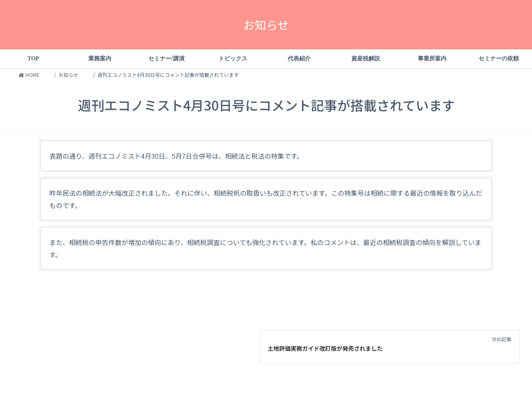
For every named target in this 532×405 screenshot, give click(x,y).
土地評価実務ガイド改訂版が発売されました (325, 348)
